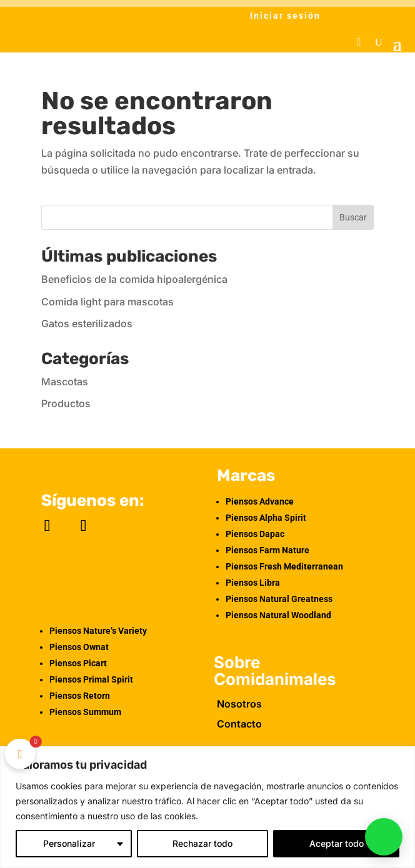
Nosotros (239, 704)
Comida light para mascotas (107, 302)
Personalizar (69, 843)
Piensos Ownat (79, 647)
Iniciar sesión (285, 16)
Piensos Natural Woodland (278, 615)
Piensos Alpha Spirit (266, 518)
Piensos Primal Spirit (91, 679)
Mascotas (65, 382)
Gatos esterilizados (87, 323)
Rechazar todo (202, 843)
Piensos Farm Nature (267, 550)
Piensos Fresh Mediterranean (284, 566)
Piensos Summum (85, 712)
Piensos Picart (78, 663)
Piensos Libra (253, 583)
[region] (207, 807)
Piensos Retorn (80, 696)
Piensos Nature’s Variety (98, 631)
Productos (66, 403)
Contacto (239, 724)
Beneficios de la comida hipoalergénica (134, 279)
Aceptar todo (337, 843)
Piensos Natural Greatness (279, 599)
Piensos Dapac (255, 534)
